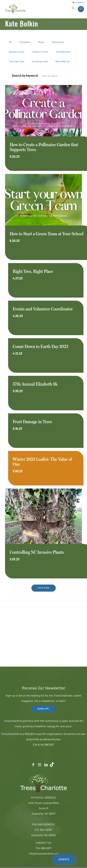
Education (25, 42)
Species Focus (17, 52)
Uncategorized (40, 62)
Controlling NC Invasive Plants (37, 552)
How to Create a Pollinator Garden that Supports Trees (44, 147)
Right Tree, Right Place (33, 271)
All (10, 42)
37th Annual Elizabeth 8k (35, 384)
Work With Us (63, 62)
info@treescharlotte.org (44, 854)
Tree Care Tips (17, 62)
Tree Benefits (63, 52)
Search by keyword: (25, 76)
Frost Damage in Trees (32, 422)
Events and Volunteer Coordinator (43, 309)
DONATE (64, 860)
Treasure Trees (40, 52)
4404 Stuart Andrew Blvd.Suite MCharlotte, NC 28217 (44, 809)
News (41, 42)
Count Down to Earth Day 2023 (40, 346)
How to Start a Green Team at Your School (46, 234)
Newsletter (58, 42)
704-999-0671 (43, 848)
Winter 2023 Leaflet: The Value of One (42, 462)
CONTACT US (43, 843)
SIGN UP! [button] (43, 709)
